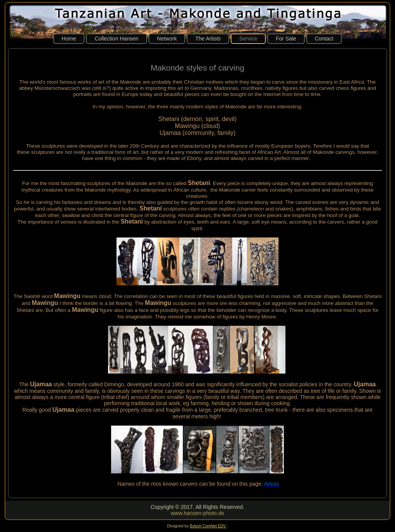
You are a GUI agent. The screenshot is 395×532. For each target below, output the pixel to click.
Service (248, 39)
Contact (324, 39)
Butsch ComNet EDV (208, 526)
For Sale (286, 39)
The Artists (208, 39)
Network (167, 39)
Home (69, 39)
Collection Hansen (116, 39)
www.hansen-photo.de (198, 513)
